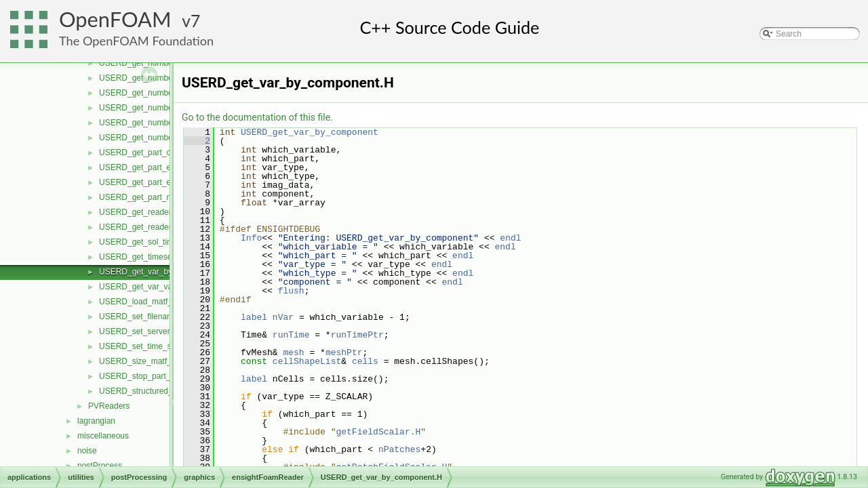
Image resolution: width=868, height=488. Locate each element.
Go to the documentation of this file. (257, 117)
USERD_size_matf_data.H (147, 361)
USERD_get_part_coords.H (149, 152)
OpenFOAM (115, 19)
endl (510, 238)
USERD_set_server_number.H (154, 331)
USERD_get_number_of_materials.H (166, 93)
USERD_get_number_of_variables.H (165, 123)
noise (87, 451)
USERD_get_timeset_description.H (162, 257)
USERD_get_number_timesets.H (159, 138)
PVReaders (109, 406)
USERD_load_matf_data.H (147, 302)
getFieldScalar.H (378, 432)
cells (365, 361)
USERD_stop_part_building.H (153, 376)
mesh (293, 352)
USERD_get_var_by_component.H (162, 272)
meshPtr (344, 352)
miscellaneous (103, 436)
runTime (291, 335)
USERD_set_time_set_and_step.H (162, 346)
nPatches (399, 449)
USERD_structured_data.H (148, 391)
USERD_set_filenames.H (145, 317)
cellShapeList (307, 361)
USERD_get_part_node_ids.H (153, 197)
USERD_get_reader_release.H (155, 212)
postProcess (100, 466)
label (254, 317)
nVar (283, 317)
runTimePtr (357, 335)
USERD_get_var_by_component (310, 132)
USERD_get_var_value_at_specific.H (166, 287)
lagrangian (96, 421)
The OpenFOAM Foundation (136, 41)
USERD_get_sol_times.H (145, 242)
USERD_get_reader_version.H (155, 227)
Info (251, 238)
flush (291, 291)
